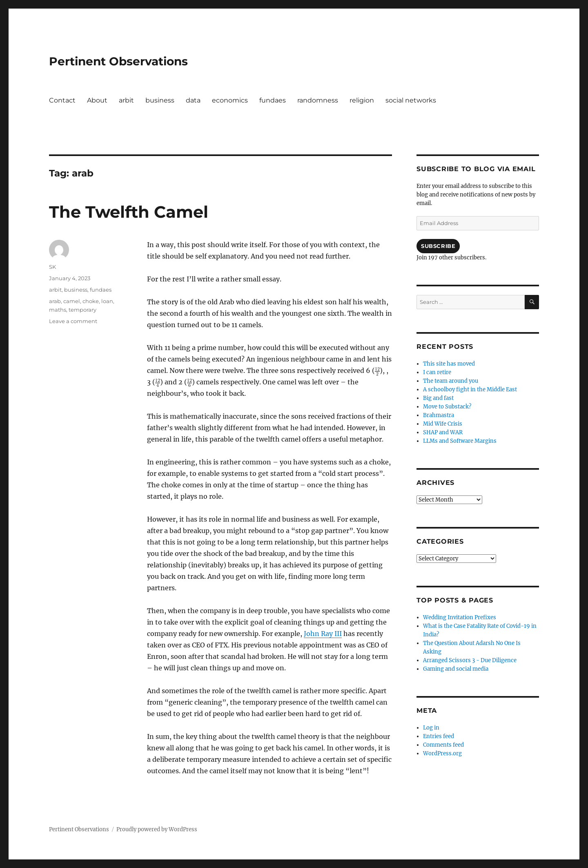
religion (362, 100)
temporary (82, 310)
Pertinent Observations (118, 61)
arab (55, 301)
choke (91, 301)
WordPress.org (442, 753)
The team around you (451, 381)
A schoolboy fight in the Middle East (470, 389)
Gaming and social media (456, 669)
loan (107, 301)
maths (58, 310)
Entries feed (439, 736)
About (97, 100)
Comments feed (443, 745)
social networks (411, 100)
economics (230, 100)
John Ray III (323, 634)
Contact (62, 100)
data (193, 100)
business (160, 100)
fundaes (273, 100)
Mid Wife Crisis (443, 424)
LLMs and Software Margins (460, 441)
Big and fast (438, 398)
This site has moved (449, 364)
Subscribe (438, 246)
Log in (431, 728)
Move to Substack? (447, 407)
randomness (318, 100)
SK (52, 267)
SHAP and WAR (443, 432)
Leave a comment (73, 321)
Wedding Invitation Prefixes (460, 617)
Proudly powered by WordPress (157, 829)
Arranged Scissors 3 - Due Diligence (470, 660)
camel (72, 301)
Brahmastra (439, 415)
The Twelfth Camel (129, 212)
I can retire (437, 372)
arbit (126, 100)
